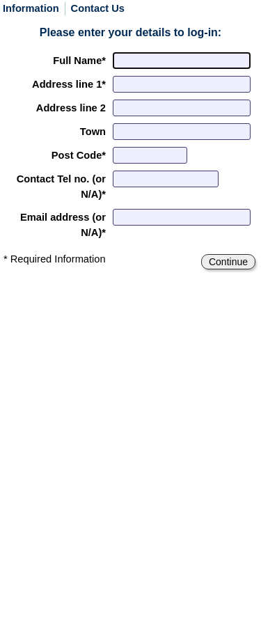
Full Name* (79, 61)
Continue (228, 262)
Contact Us (98, 9)
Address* (69, 84)
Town (93, 132)
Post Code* (79, 155)
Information (31, 9)
